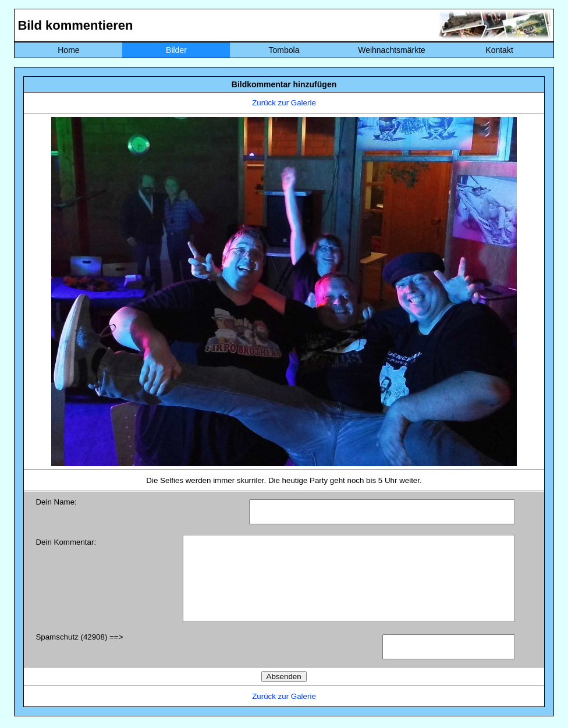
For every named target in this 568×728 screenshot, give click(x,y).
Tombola (284, 50)
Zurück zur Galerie (284, 103)
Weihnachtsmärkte (392, 50)
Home (68, 50)
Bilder (176, 50)
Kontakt (499, 50)
